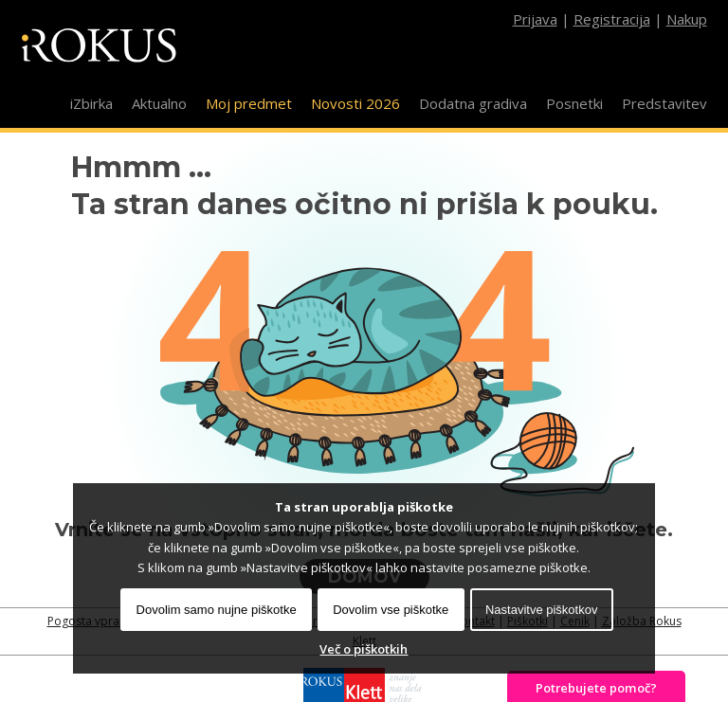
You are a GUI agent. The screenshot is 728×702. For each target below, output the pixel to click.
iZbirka (91, 103)
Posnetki (574, 103)
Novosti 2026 (355, 103)
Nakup (687, 19)
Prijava (535, 19)
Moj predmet (249, 103)
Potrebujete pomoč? (596, 688)
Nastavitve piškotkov (542, 610)
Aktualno (159, 103)
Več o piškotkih (364, 649)
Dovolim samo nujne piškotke (217, 610)
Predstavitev (664, 103)
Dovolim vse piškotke (391, 610)
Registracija (612, 19)
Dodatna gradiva (473, 103)
